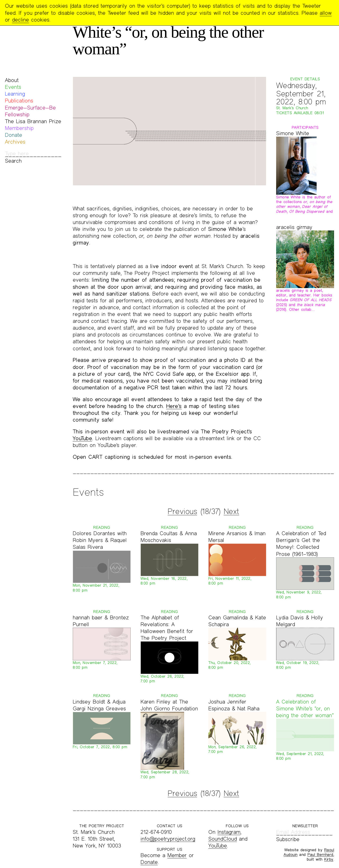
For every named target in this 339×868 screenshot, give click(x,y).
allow (326, 13)
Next (231, 511)
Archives (15, 142)
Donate (14, 135)
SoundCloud (223, 839)
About (12, 80)
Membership (19, 128)
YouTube (83, 438)
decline (20, 20)
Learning (15, 94)
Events (13, 87)
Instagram (229, 832)
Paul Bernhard (320, 854)
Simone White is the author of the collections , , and (305, 204)
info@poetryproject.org (168, 839)
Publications (19, 101)
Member (177, 855)
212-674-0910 (156, 832)
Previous (182, 511)
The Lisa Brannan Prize (33, 121)
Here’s (174, 406)
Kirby (329, 859)
